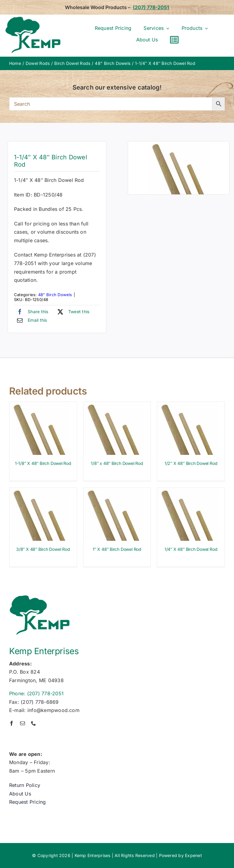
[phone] (34, 723)
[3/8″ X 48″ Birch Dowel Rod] (40, 492)
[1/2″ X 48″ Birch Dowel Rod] (188, 406)
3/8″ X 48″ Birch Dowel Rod (43, 549)
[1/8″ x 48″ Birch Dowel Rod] (114, 406)
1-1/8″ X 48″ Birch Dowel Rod (43, 463)
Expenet (193, 855)
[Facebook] (31, 312)
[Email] (31, 320)
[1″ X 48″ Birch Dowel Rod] (114, 492)
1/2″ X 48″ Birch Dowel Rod (191, 463)
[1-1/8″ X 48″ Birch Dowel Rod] (40, 406)
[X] (72, 312)
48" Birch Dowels (55, 295)
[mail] (23, 723)
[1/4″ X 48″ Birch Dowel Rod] (188, 492)
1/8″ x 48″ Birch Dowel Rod (117, 463)
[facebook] (12, 723)
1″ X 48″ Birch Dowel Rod (117, 549)
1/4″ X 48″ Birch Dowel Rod (191, 549)
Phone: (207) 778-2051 (36, 693)
